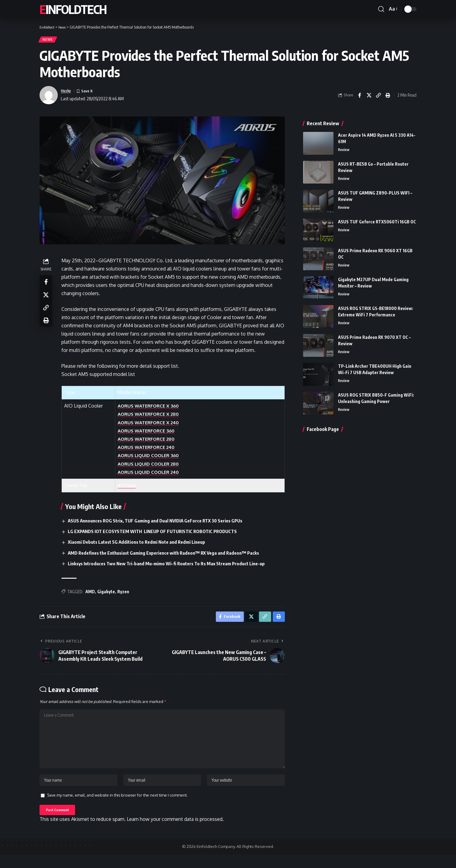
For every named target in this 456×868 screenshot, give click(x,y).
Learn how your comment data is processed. (175, 833)
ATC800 (128, 487)
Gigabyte (108, 594)
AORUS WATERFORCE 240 (150, 449)
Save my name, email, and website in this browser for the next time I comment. (117, 807)
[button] (381, 9)
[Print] (388, 97)
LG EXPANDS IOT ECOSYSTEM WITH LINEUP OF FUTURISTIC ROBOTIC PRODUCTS (159, 534)
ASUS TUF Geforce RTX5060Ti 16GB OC (377, 219)
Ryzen (125, 594)
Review (344, 148)
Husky (67, 93)
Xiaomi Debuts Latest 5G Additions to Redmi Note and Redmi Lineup (143, 544)
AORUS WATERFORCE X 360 (152, 408)
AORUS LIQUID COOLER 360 (152, 458)
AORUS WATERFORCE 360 (149, 433)
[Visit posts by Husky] (49, 97)
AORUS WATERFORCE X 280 (152, 416)
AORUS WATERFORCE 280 (149, 441)
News (49, 41)
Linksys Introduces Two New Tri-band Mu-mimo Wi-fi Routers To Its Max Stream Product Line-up (175, 566)
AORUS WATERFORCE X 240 (152, 425)
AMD (92, 594)
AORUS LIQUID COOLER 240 (152, 474)
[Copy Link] (378, 97)
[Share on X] (369, 97)
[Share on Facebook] (360, 97)
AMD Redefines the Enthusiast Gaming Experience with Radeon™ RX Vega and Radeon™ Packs (172, 555)
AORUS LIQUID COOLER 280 (152, 466)
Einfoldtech (73, 9)
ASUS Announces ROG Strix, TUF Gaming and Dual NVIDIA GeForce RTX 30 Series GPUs (163, 523)
